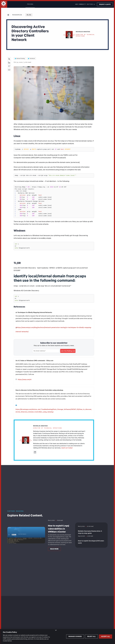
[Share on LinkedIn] (9, 63)
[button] (85, 4)
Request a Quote (105, 4)
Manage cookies (65, 636)
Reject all (84, 636)
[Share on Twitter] (9, 59)
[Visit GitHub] (9, 66)
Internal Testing (20, 59)
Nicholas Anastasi (40, 426)
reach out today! (67, 448)
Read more (54, 553)
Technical (31, 59)
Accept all (103, 636)
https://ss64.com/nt (25, 379)
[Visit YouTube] (9, 70)
